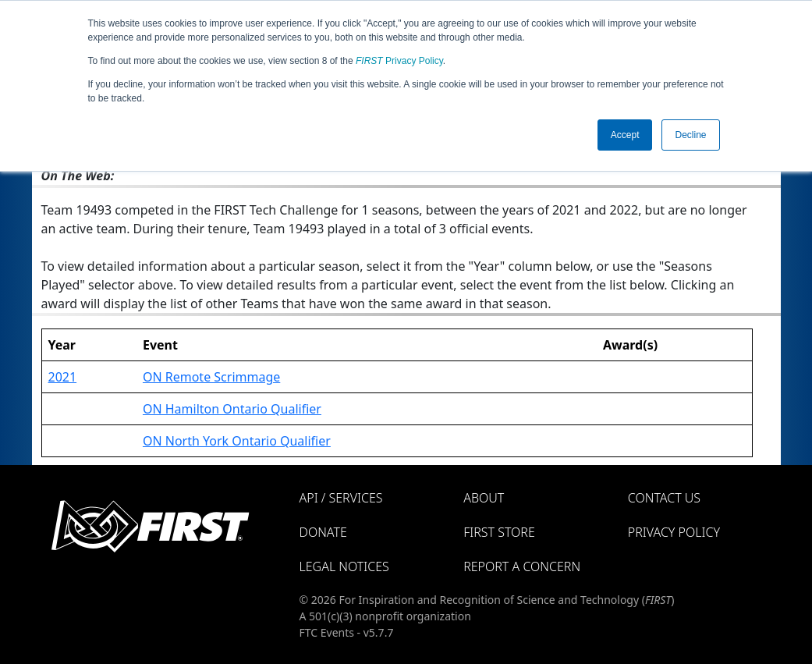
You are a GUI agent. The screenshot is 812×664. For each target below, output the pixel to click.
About (484, 498)
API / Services (341, 498)
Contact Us (664, 498)
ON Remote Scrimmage (211, 377)
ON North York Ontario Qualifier (237, 441)
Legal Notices (344, 566)
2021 (63, 377)
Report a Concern (522, 566)
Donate (323, 532)
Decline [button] (690, 135)
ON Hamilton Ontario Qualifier (232, 409)
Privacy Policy (399, 61)
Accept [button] (625, 135)
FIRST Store (499, 532)
